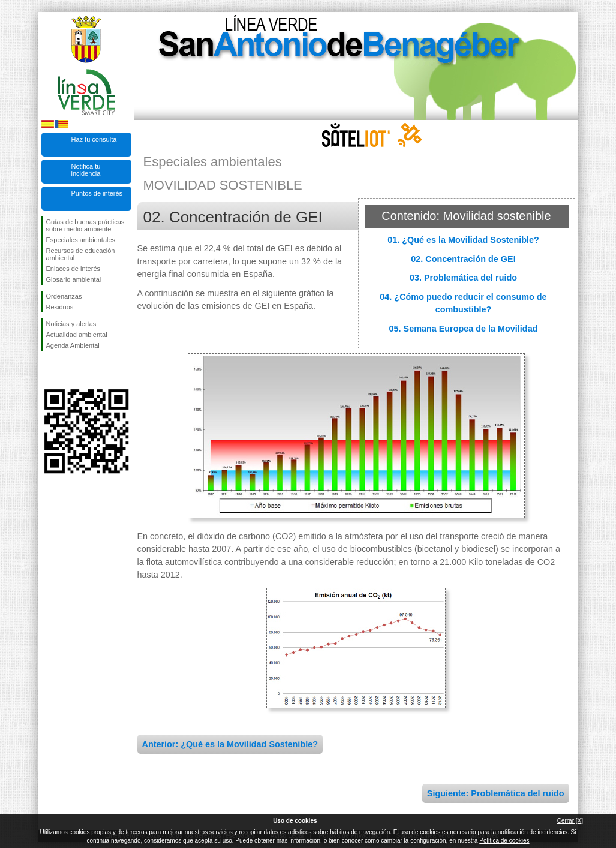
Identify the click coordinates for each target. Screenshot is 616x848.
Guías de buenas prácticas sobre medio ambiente (85, 225)
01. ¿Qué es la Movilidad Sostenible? (463, 240)
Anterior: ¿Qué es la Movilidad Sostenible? (230, 744)
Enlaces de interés (73, 269)
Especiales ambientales (81, 240)
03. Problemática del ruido (463, 278)
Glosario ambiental (74, 279)
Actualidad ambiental (77, 335)
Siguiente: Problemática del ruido (496, 793)
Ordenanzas (64, 296)
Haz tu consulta (94, 139)
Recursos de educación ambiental (81, 254)
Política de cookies (504, 841)
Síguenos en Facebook (49, 370)
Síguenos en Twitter (68, 370)
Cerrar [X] (570, 821)
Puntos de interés (97, 193)
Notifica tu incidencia (86, 170)
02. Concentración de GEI (463, 259)
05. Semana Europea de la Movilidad (464, 329)
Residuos (60, 307)
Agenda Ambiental (73, 345)
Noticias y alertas (71, 324)
